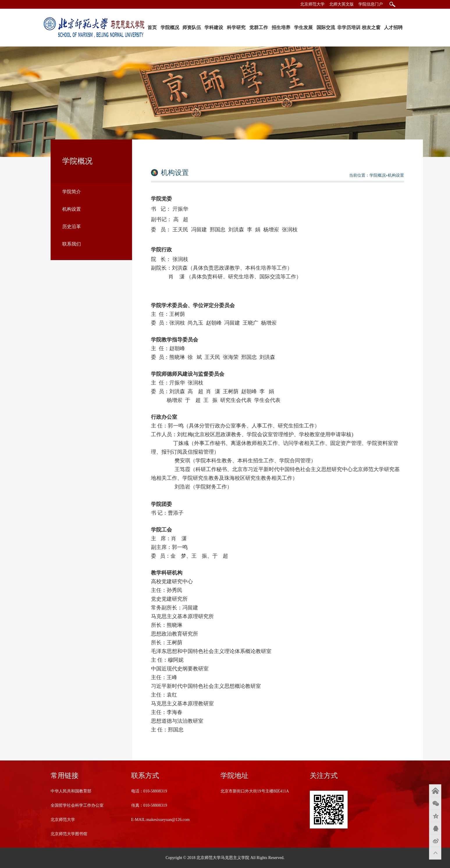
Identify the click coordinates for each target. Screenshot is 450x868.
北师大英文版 (341, 4)
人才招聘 (393, 27)
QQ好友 (435, 828)
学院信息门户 (371, 4)
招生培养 (281, 27)
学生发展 (303, 27)
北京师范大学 (312, 4)
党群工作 (259, 27)
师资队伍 (192, 27)
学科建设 (214, 27)
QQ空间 (435, 816)
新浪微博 (435, 841)
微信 (435, 803)
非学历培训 (349, 27)
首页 (152, 27)
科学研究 (236, 27)
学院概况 (170, 27)
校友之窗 (371, 27)
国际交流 (326, 27)
